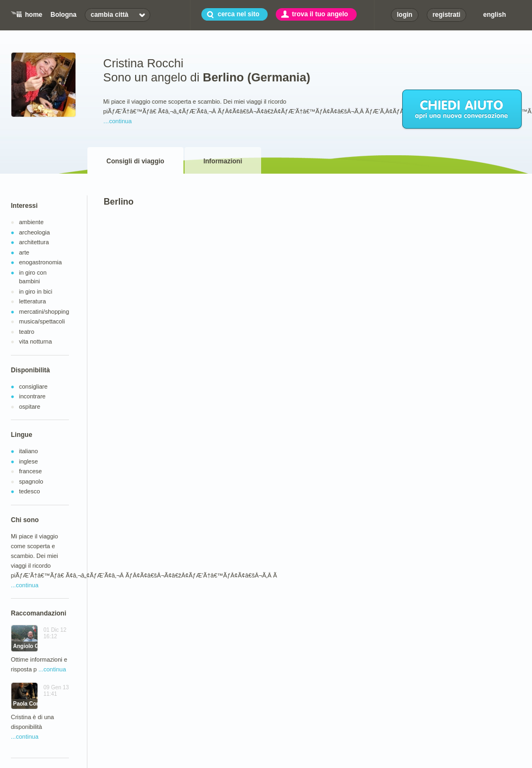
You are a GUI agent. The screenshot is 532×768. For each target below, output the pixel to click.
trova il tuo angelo (320, 14)
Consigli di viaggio (135, 161)
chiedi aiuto (463, 110)
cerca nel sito (239, 14)
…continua (118, 121)
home (34, 15)
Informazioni (223, 161)
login (405, 15)
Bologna (64, 15)
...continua (25, 585)
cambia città (109, 15)
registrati (446, 15)
